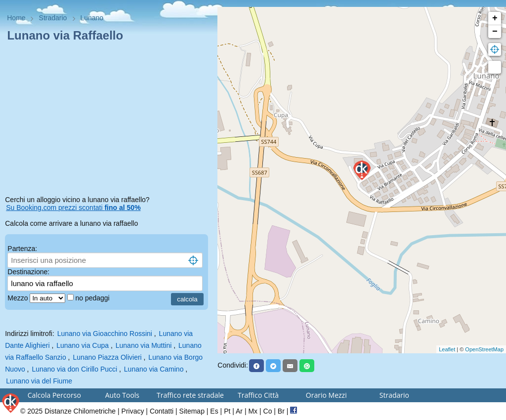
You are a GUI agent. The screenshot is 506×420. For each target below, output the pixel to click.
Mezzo (19, 298)
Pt (227, 411)
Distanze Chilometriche (80, 411)
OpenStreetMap (484, 349)
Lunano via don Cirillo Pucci (74, 369)
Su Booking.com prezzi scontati (73, 208)
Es (214, 411)
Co (268, 411)
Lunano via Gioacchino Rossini (105, 334)
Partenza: (22, 249)
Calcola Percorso (54, 395)
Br (281, 411)
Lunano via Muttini (144, 345)
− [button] (495, 32)
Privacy (133, 411)
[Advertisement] (109, 121)
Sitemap (192, 411)
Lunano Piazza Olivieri (107, 357)
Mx (253, 411)
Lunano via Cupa (83, 345)
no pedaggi (93, 298)
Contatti (162, 411)
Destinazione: (28, 272)
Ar (239, 411)
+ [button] (495, 18)
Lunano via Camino (154, 369)
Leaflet (447, 349)
